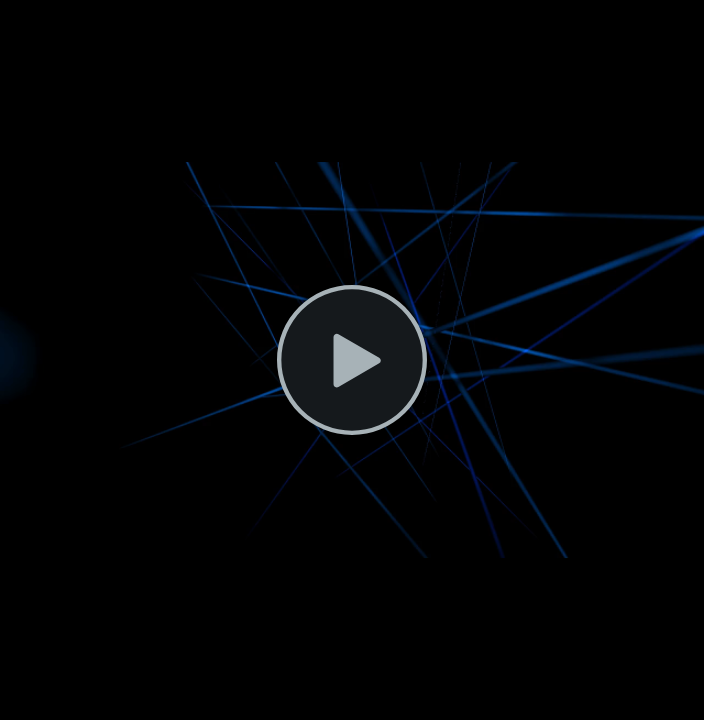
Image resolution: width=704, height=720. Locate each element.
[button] (352, 360)
